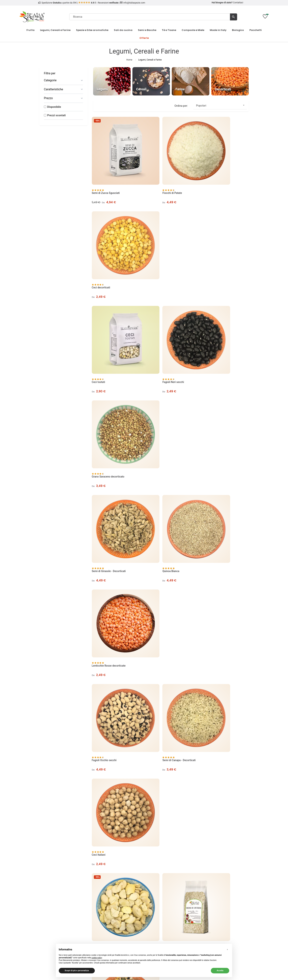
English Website (171, 893)
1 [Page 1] (221, 721)
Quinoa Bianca (155, 321)
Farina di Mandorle (158, 616)
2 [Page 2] (229, 721)
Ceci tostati (100, 247)
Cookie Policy (63, 884)
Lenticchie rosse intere (106, 542)
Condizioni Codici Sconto (117, 884)
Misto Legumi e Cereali (214, 469)
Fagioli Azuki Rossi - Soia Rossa (219, 542)
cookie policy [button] (97, 958)
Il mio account (171, 871)
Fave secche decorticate (107, 469)
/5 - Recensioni (99, 3)
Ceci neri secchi (210, 690)
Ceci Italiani (207, 395)
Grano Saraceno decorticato (217, 247)
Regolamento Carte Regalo (117, 893)
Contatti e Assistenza (63, 893)
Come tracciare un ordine (63, 888)
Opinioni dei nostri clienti (63, 875)
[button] (227, 950)
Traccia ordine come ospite (171, 884)
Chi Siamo (63, 871)
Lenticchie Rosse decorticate (217, 321)
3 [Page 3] (236, 721)
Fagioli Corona (102, 616)
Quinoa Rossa (208, 616)
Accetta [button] (220, 971)
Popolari (221, 105)
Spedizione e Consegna (117, 871)
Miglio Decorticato (104, 690)
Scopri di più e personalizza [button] (77, 971)
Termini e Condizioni (117, 879)
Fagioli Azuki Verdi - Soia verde (165, 690)
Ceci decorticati (210, 173)
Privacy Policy (63, 879)
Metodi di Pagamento (117, 875)
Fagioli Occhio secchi (106, 395)
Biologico (225, 879)
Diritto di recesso (117, 888)
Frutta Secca (225, 875)
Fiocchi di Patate (156, 173)
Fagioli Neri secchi (157, 247)
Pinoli (225, 884)
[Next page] (244, 721)
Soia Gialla (153, 542)
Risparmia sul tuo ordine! (225, 888)
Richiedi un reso (171, 888)
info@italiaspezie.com (134, 3)
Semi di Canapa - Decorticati (163, 395)
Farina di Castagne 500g (161, 469)
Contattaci (238, 3)
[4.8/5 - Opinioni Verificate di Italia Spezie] (225, 930)
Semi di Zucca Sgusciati (107, 173)
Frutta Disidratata (225, 871)
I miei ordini (171, 875)
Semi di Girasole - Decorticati (110, 321)
